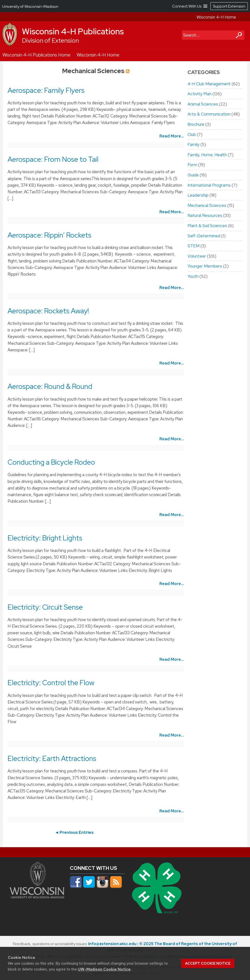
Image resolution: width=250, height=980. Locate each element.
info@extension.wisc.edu (112, 944)
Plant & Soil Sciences (207, 226)
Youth (193, 276)
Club (192, 135)
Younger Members (205, 266)
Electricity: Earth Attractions (52, 759)
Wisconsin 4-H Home (216, 17)
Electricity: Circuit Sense (45, 607)
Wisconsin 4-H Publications (73, 31)
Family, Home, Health (207, 155)
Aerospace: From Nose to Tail (53, 159)
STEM (193, 246)
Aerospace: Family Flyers (46, 90)
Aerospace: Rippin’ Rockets (49, 235)
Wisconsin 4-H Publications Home (36, 55)
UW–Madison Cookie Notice (104, 969)
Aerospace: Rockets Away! (48, 311)
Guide (193, 175)
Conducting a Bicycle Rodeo (51, 462)
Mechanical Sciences (207, 205)
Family (193, 144)
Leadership (198, 195)
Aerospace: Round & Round (50, 386)
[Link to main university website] (37, 897)
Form (192, 165)
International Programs (209, 185)
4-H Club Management (209, 84)
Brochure (196, 124)
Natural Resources (205, 215)
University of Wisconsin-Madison (30, 6)
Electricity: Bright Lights (45, 538)
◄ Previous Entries (74, 832)
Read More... (172, 136)
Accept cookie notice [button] (208, 963)
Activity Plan (199, 94)
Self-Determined (204, 236)
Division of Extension (50, 41)
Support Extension (229, 6)
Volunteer (197, 256)
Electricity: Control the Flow (51, 683)
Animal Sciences (203, 104)
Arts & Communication (209, 114)
